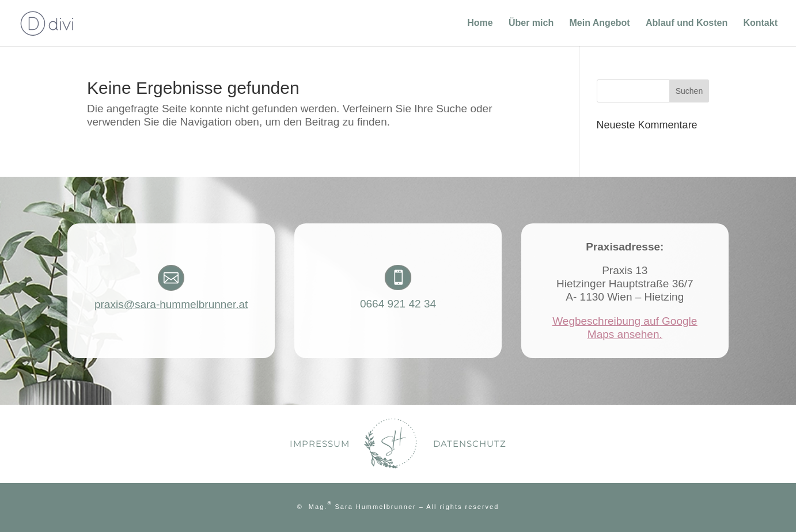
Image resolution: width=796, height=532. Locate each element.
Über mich (531, 23)
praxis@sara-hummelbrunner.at (171, 304)
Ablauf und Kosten (687, 23)
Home (480, 23)
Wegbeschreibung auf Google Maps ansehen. (625, 328)
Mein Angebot (599, 23)
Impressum (320, 444)
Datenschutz (470, 444)
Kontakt (760, 23)
